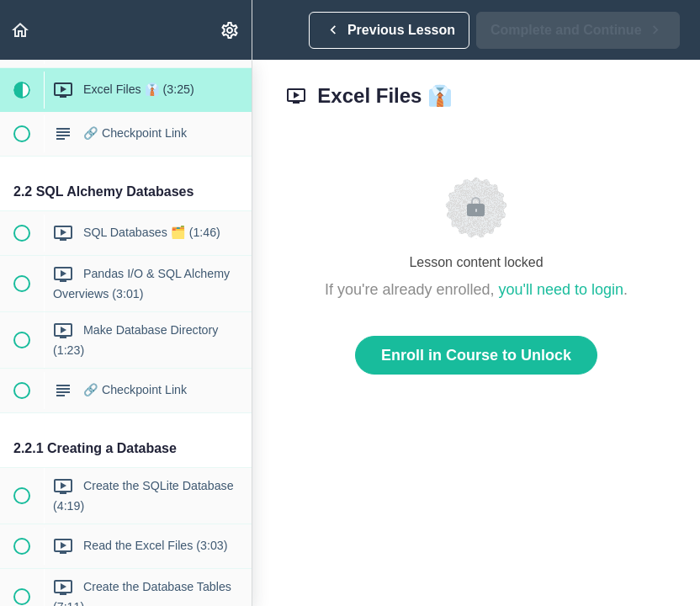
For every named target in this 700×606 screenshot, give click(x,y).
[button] (21, 30)
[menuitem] (231, 30)
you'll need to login (562, 290)
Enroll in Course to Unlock (476, 355)
